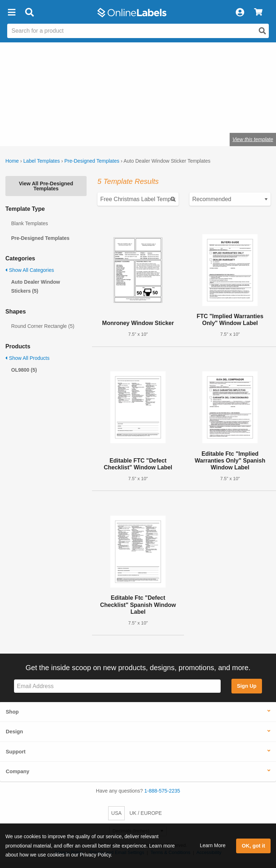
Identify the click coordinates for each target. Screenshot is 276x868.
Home (12, 161)
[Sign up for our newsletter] (117, 686)
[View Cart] (258, 13)
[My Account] (240, 13)
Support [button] (16, 752)
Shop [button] (12, 712)
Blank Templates (29, 223)
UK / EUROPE (146, 813)
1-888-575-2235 (162, 791)
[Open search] (262, 31)
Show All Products (27, 358)
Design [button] (14, 732)
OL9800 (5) (24, 370)
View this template (253, 139)
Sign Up (247, 686)
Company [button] (18, 771)
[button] (11, 13)
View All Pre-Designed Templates (46, 186)
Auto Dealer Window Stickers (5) (36, 286)
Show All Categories (30, 270)
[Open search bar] (29, 13)
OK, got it (254, 846)
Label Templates (42, 161)
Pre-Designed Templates (92, 161)
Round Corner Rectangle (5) (43, 326)
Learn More (213, 845)
